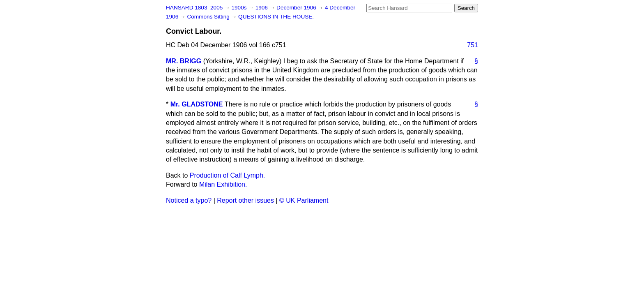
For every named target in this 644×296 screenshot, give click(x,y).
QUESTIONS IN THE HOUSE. (276, 17)
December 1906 (297, 8)
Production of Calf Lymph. (228, 175)
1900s (240, 8)
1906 (262, 8)
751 (473, 45)
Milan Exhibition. (223, 184)
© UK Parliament (304, 200)
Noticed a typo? (189, 200)
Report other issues (245, 200)
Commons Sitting (209, 17)
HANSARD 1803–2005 (194, 8)
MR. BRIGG (184, 61)
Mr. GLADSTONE (197, 104)
